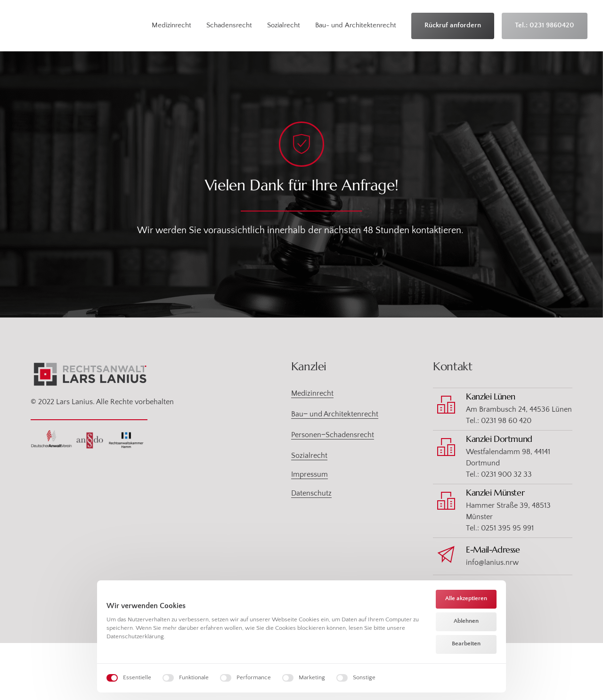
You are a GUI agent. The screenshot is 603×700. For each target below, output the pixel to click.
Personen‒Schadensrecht (333, 435)
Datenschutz (311, 494)
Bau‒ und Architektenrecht (335, 415)
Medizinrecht (312, 394)
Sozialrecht (309, 456)
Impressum (310, 475)
